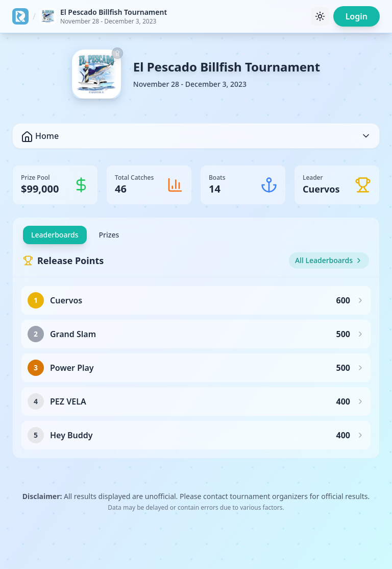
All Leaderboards (329, 260)
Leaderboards (55, 235)
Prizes (109, 235)
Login (357, 16)
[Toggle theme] (320, 16)
